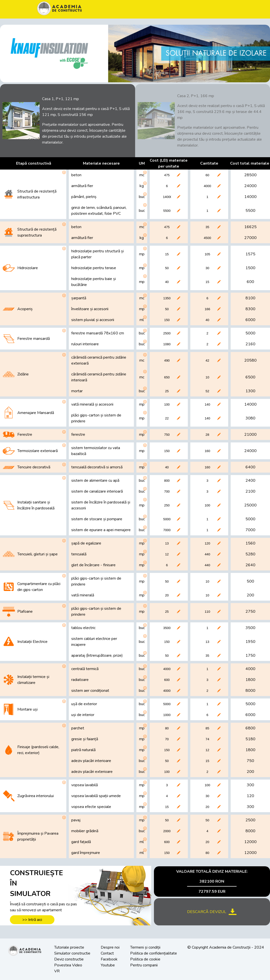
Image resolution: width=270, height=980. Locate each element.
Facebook (109, 959)
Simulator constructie (72, 953)
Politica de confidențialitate (154, 953)
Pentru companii (144, 965)
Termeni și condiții (145, 947)
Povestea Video (68, 965)
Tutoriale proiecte (69, 947)
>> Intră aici (32, 920)
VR (57, 971)
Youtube (108, 965)
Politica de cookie (145, 959)
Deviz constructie (69, 959)
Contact (107, 953)
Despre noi (110, 947)
